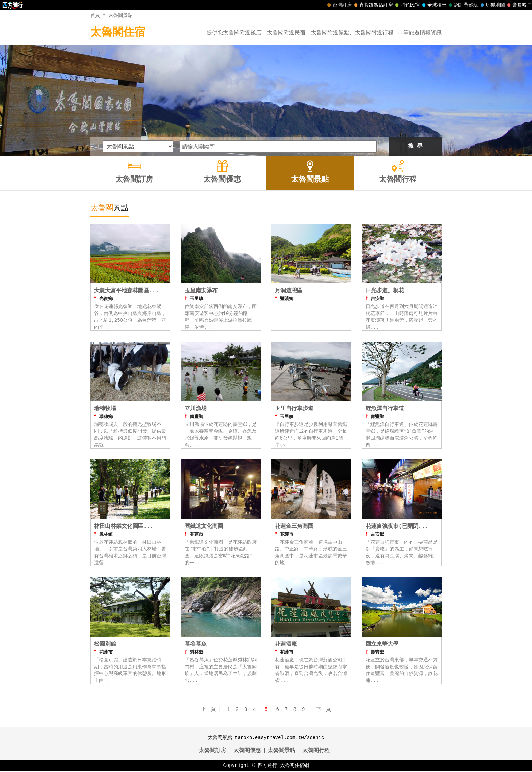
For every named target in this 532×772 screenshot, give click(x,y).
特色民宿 (407, 5)
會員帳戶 (519, 5)
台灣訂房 (339, 5)
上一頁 (208, 711)
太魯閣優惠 (247, 752)
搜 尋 (415, 146)
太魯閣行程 (316, 752)
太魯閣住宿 (118, 33)
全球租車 (433, 5)
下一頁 (324, 711)
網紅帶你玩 (463, 5)
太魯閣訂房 (212, 752)
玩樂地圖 (492, 5)
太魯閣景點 (120, 15)
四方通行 (267, 767)
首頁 (95, 15)
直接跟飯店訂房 (373, 5)
